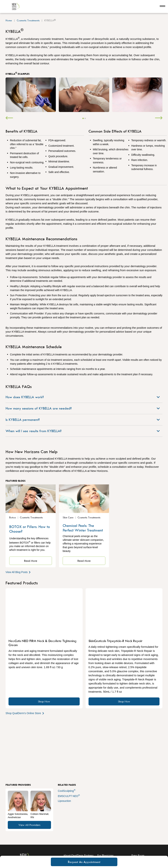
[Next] (159, 118)
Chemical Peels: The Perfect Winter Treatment (83, 528)
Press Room (138, 855)
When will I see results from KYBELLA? (83, 431)
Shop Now (44, 701)
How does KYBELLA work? (83, 397)
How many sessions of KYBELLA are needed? (83, 408)
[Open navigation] (162, 6)
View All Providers (29, 825)
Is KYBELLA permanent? (83, 420)
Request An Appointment (84, 862)
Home (9, 20)
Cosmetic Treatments (28, 20)
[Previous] (9, 118)
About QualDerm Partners (78, 855)
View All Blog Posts (18, 572)
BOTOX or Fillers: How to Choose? (30, 529)
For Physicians (105, 855)
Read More (31, 561)
